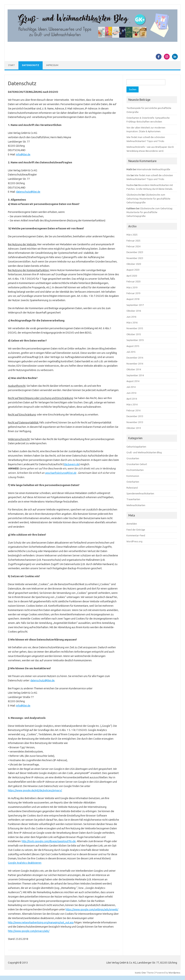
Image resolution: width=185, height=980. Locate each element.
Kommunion (133, 476)
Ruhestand (132, 488)
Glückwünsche (134, 195)
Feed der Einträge (136, 530)
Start (11, 65)
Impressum (52, 65)
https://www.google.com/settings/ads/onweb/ (92, 909)
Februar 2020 (133, 281)
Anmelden (132, 524)
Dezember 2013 (135, 416)
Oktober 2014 (134, 369)
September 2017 (135, 305)
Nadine (130, 185)
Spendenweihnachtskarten (140, 493)
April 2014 (132, 399)
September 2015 (135, 340)
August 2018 (133, 299)
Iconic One (140, 973)
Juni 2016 (131, 317)
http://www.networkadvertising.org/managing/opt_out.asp (41, 922)
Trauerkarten (133, 499)
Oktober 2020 (134, 264)
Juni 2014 (131, 393)
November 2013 (135, 422)
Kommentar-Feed (136, 535)
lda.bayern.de (72, 464)
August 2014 (133, 381)
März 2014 (132, 404)
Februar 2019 (133, 293)
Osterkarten (133, 482)
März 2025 (132, 235)
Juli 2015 (131, 352)
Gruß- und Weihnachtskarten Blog (144, 452)
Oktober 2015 (134, 334)
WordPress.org (134, 541)
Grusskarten (133, 458)
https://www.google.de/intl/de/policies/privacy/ (35, 790)
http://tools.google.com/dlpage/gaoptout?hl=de (49, 841)
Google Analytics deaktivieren (25, 863)
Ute (128, 175)
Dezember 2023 (135, 252)
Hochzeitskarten (135, 470)
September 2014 (135, 375)
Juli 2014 (131, 387)
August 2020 (133, 270)
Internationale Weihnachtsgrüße (153, 169)
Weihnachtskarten (136, 505)
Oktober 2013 (134, 428)
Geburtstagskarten (136, 447)
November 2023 (135, 258)
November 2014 (135, 364)
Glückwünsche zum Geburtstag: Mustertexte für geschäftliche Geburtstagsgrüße (148, 199)
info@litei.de (23, 154)
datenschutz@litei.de (28, 192)
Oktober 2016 (134, 311)
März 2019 (132, 287)
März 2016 (132, 323)
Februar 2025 (133, 241)
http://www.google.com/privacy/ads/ (29, 931)
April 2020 (132, 276)
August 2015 (133, 346)
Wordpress (174, 973)
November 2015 (135, 328)
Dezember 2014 (135, 358)
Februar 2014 (133, 410)
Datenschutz (31, 65)
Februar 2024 (133, 246)
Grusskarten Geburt (137, 464)
